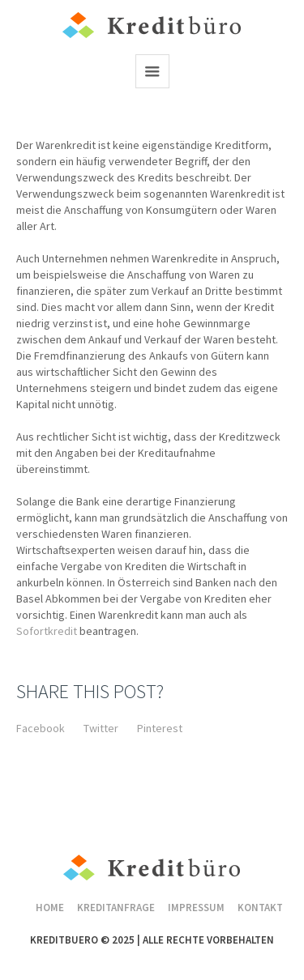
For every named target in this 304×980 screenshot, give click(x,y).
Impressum (196, 908)
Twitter (101, 728)
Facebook (41, 728)
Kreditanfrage (116, 908)
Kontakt (260, 908)
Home (50, 908)
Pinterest (160, 728)
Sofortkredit (48, 631)
